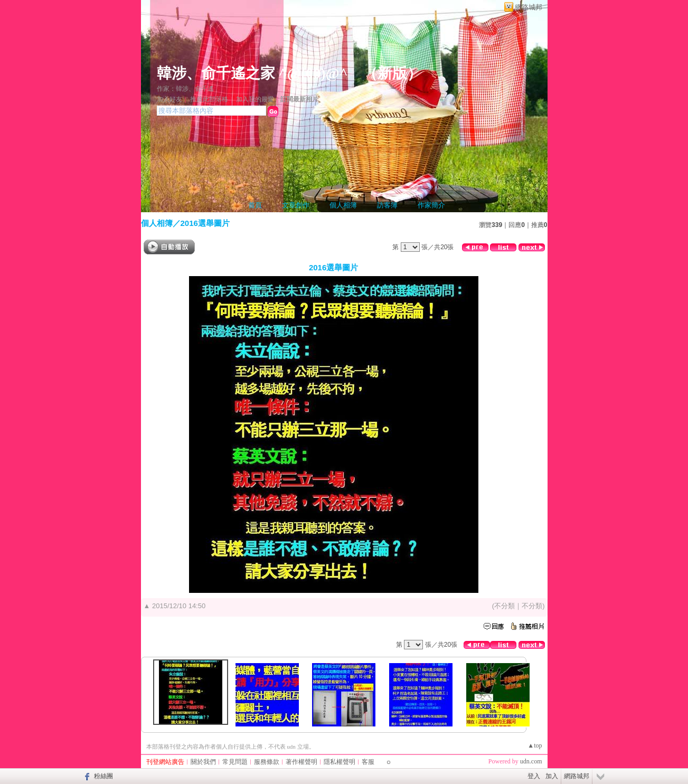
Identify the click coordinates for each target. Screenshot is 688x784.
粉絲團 (103, 776)
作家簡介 (431, 205)
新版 (392, 73)
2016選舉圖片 (205, 223)
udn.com (531, 761)
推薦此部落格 (209, 99)
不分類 (505, 606)
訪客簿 (387, 205)
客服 (368, 762)
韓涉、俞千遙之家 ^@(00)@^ (252, 73)
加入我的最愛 (255, 99)
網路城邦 (529, 7)
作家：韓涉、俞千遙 (185, 89)
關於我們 (203, 762)
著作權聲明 (301, 762)
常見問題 (235, 762)
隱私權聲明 (340, 762)
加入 (552, 776)
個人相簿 (343, 205)
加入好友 (169, 99)
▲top (535, 745)
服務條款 (267, 762)
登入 (534, 776)
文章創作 (296, 205)
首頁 (255, 205)
